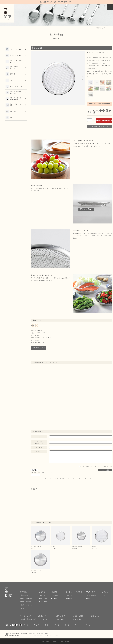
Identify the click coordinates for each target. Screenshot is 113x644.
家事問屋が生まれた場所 (27, 598)
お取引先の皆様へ (61, 616)
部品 (89, 598)
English (37, 625)
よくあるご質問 (78, 616)
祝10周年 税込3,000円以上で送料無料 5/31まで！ (56, 2)
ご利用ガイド (42, 616)
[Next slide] (83, 78)
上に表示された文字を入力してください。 (44, 472)
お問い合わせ (95, 616)
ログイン (105, 595)
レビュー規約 (84, 466)
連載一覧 (69, 595)
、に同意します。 (96, 466)
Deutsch (78, 625)
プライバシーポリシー (96, 466)
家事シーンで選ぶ (57, 598)
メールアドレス (39, 442)
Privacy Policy (79, 479)
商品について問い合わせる (101, 126)
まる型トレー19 (94, 66)
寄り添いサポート (92, 592)
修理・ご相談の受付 (93, 595)
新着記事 (69, 598)
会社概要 (23, 608)
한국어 (47, 625)
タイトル (39, 447)
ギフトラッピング (25, 616)
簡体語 (57, 625)
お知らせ (42, 592)
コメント (39, 452)
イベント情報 (44, 598)
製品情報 (98, 28)
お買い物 (105, 592)
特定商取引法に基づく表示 (28, 619)
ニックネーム (39, 437)
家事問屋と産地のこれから (28, 605)
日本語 (26, 625)
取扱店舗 (79, 592)
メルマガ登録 (77, 619)
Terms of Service (90, 479)
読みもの (69, 592)
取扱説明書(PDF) (38, 348)
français (89, 625)
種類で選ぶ (55, 595)
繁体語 (67, 625)
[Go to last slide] (33, 78)
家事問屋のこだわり (26, 602)
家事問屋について (26, 592)
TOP (93, 28)
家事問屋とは (25, 595)
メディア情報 (44, 602)
